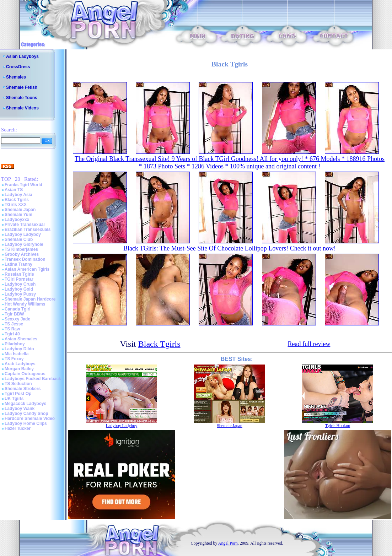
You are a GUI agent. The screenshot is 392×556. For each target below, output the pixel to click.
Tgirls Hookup (338, 426)
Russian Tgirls (19, 274)
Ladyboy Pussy (20, 294)
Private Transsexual (25, 225)
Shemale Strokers (23, 389)
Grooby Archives (22, 254)
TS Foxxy (14, 359)
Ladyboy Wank (20, 409)
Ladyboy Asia (18, 195)
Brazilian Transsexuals (28, 230)
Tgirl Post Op (18, 394)
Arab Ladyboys (20, 364)
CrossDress (18, 67)
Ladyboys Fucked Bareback (33, 379)
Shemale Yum (18, 215)
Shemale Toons (22, 98)
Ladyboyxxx (17, 220)
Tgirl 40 (12, 334)
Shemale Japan (20, 210)
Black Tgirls (17, 200)
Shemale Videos (22, 108)
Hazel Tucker (18, 428)
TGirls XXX (16, 205)
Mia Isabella (17, 354)
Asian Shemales (21, 339)
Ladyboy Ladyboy (23, 234)
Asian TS (14, 190)
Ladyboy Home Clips (26, 423)
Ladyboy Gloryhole (24, 244)
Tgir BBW (14, 314)
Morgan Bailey (19, 369)
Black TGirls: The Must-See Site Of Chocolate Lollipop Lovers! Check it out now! (230, 248)
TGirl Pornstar (19, 279)
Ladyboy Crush (20, 284)
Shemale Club (19, 239)
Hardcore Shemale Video (30, 419)
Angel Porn (228, 543)
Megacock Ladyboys (25, 404)
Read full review (309, 344)
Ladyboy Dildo (19, 349)
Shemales (16, 77)
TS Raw (12, 329)
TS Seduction (18, 384)
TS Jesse (14, 324)
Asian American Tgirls (27, 269)
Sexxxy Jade (17, 319)
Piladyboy (15, 344)
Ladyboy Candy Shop (26, 414)
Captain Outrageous (25, 374)
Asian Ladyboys (22, 56)
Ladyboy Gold (19, 289)
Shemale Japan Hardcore (30, 299)
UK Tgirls (14, 399)
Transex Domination (25, 259)
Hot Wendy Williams (25, 304)
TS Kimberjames (21, 249)
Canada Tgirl (18, 309)
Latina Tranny (18, 264)
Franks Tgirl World (23, 185)
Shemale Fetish (22, 87)
